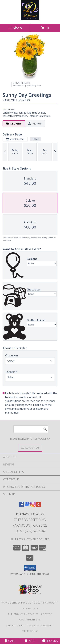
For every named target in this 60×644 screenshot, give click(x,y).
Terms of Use (30, 631)
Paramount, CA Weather (23, 614)
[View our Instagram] (33, 506)
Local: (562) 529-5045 (30, 531)
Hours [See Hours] (50, 641)
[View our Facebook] (21, 506)
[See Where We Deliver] (30, 448)
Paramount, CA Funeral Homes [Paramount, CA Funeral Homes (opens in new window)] (21, 603)
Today (35, 139)
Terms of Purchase (40, 625)
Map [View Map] (30, 641)
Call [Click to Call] (10, 641)
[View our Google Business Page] (27, 506)
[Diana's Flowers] (30, 19)
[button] (30, 568)
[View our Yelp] (39, 506)
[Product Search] (31, 429)
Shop (15, 28)
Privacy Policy (16, 625)
